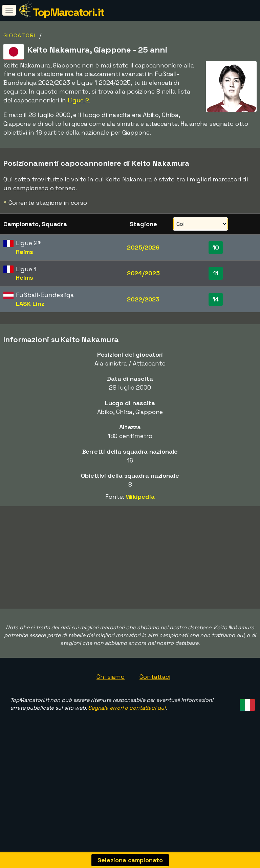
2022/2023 (143, 299)
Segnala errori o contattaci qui (127, 733)
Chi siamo (111, 701)
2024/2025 (143, 273)
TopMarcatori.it (69, 12)
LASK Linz (30, 304)
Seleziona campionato (130, 860)
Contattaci (155, 701)
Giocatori (20, 35)
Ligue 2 (78, 100)
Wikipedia (140, 497)
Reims (25, 252)
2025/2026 (143, 247)
